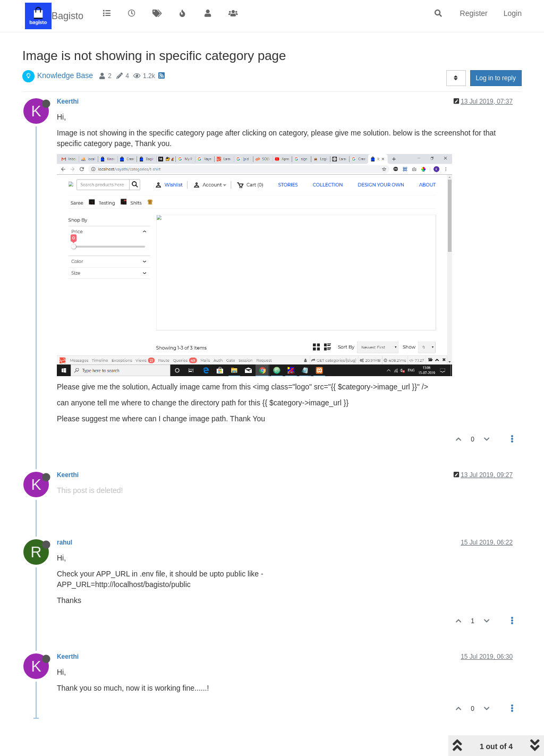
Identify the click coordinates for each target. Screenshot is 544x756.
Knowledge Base (65, 75)
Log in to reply (496, 78)
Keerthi (68, 101)
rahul (65, 542)
